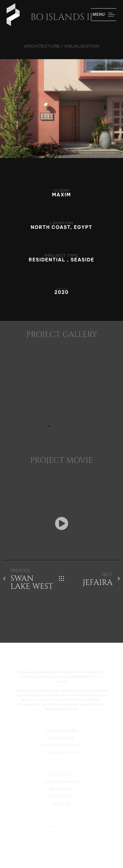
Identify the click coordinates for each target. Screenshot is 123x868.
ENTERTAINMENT (61, 787)
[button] (62, 523)
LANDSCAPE (61, 741)
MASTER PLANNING (61, 748)
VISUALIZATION (62, 755)
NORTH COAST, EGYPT (62, 227)
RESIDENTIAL (61, 801)
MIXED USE (61, 794)
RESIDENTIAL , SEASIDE (61, 260)
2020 (61, 292)
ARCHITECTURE (61, 734)
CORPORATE (61, 779)
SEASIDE (61, 808)
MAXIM (62, 195)
